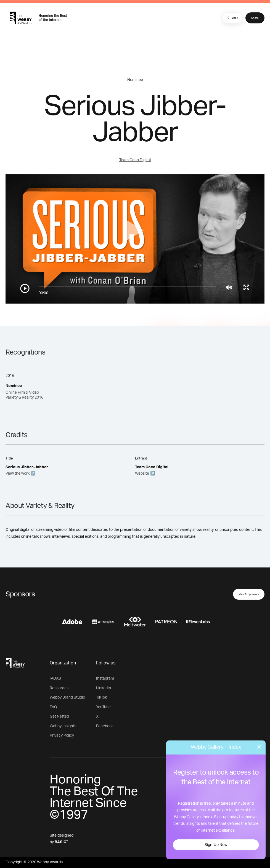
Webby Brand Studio (67, 697)
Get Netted (59, 716)
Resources (59, 688)
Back (232, 18)
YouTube (103, 707)
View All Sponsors (249, 594)
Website (142, 474)
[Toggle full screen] (246, 287)
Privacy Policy (62, 735)
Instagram (105, 678)
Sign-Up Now (216, 845)
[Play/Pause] (25, 288)
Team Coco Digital (135, 160)
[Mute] (229, 287)
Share (255, 18)
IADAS (55, 678)
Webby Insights (63, 726)
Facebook (105, 726)
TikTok (101, 697)
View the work (18, 474)
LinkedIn (104, 688)
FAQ (53, 707)
